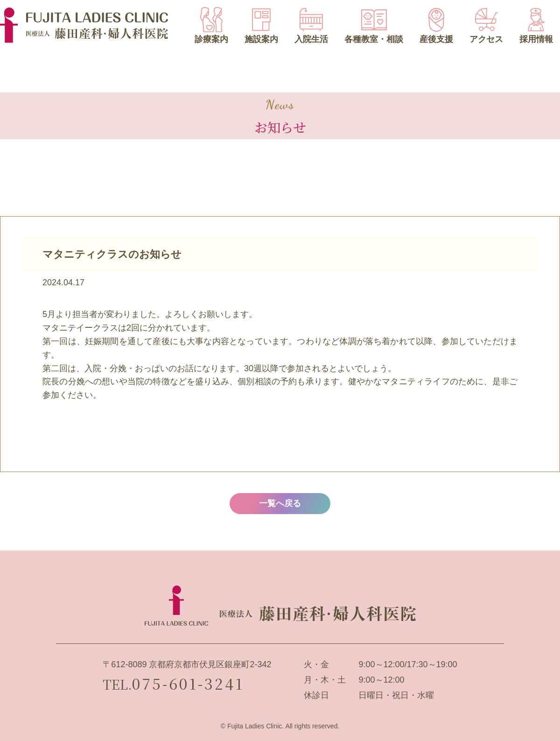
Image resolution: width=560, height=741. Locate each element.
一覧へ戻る (280, 503)
